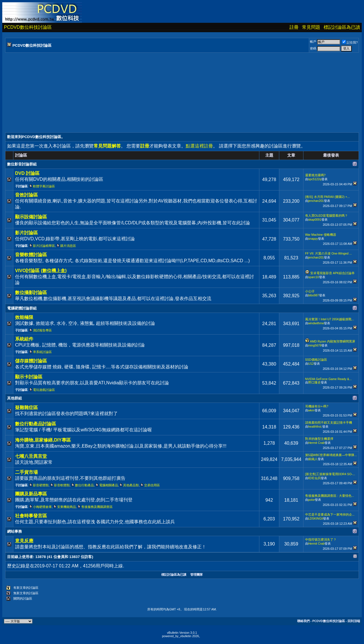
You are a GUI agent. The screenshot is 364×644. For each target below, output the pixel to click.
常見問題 (311, 27)
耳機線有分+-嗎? (317, 406)
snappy (313, 239)
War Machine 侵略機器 (321, 235)
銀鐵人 (313, 459)
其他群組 (15, 398)
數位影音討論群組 (22, 164)
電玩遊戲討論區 (44, 390)
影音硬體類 (41, 485)
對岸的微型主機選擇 (319, 439)
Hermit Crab (316, 443)
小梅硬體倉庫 (42, 507)
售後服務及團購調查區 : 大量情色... (330, 496)
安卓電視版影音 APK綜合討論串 (332, 273)
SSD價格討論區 (316, 360)
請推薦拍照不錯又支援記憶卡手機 (329, 423)
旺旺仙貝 (315, 478)
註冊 (294, 27)
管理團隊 (197, 575)
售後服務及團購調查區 (97, 507)
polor (312, 500)
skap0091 (315, 220)
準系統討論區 (42, 352)
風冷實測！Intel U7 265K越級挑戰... (330, 319)
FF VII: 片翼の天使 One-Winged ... (329, 253)
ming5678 (315, 345)
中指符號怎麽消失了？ (321, 540)
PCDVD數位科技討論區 (28, 27)
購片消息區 (68, 246)
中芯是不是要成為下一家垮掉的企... (330, 514)
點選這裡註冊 (199, 146)
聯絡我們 (303, 621)
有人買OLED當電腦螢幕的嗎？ (326, 216)
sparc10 (314, 277)
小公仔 (310, 291)
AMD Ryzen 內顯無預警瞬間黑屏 (333, 341)
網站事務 (15, 531)
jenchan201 (316, 201)
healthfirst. (315, 426)
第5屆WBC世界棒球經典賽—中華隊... (331, 455)
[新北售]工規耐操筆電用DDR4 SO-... (330, 474)
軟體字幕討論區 (44, 186)
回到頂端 (354, 621)
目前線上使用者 (20, 557)
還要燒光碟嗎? (315, 175)
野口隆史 (315, 382)
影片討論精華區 (44, 246)
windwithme (316, 323)
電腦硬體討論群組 (22, 308)
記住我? (350, 42)
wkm (311, 410)
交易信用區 (152, 485)
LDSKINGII (316, 518)
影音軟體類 (62, 485)
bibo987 (314, 295)
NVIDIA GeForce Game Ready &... (328, 379)
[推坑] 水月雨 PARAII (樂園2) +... (327, 197)
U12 (311, 364)
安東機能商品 (67, 507)
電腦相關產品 (109, 485)
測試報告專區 (42, 330)
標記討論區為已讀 (342, 27)
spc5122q (315, 179)
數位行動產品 (84, 485)
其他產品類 (131, 485)
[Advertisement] (176, 93)
